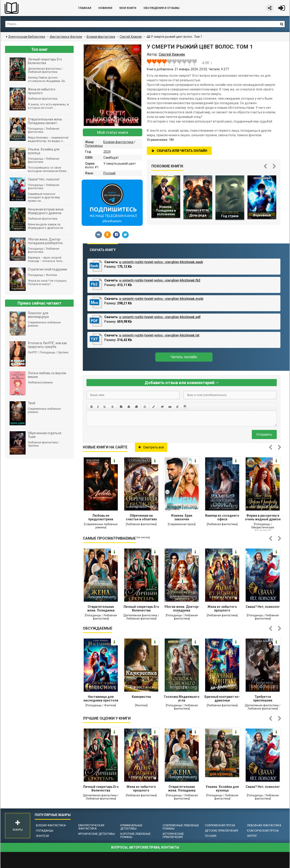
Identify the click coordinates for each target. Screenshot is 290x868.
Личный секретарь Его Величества (141, 609)
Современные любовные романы (181, 827)
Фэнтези (42, 836)
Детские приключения (222, 831)
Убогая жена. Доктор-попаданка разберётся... (182, 609)
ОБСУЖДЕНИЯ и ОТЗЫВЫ (161, 8)
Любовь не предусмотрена (101, 517)
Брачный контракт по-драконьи (222, 699)
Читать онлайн (184, 357)
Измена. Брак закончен (182, 517)
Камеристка (141, 697)
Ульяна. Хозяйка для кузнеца (222, 789)
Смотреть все (151, 447)
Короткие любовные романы (136, 835)
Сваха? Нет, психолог (263, 607)
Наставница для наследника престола (101, 699)
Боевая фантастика (118, 142)
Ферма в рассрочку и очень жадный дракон (263, 517)
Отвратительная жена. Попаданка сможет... (101, 609)
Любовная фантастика (264, 825)
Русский (109, 173)
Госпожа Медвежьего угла (182, 699)
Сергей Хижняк (131, 37)
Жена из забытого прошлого (222, 609)
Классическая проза (263, 831)
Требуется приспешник (263, 699)
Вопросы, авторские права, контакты (145, 847)
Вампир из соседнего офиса (222, 517)
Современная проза (220, 825)
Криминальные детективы (131, 827)
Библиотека (35, 8)
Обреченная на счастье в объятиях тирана (141, 518)
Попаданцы (94, 146)
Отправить (264, 434)
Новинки (105, 8)
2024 (107, 152)
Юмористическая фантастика (91, 827)
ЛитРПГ (252, 836)
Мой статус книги (113, 132)
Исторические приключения (173, 835)
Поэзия (211, 836)
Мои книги (128, 8)
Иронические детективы (97, 834)
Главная (85, 8)
